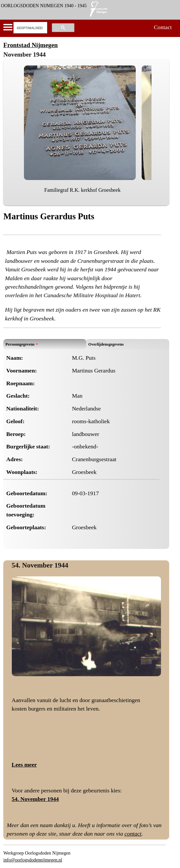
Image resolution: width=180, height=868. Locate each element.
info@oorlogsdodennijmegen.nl (33, 860)
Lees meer (24, 765)
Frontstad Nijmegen (30, 45)
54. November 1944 (40, 565)
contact (133, 834)
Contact (163, 27)
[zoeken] (30, 28)
